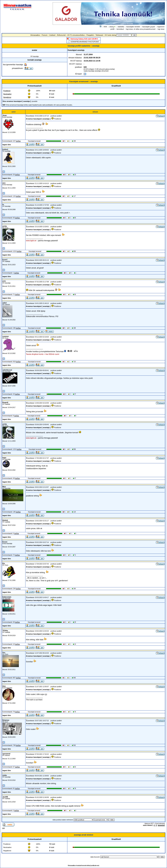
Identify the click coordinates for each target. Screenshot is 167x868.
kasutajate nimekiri (133, 27)
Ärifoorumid (61, 35)
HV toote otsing (110, 35)
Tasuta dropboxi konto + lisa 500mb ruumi (42, 354)
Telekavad (99, 35)
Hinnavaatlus (35, 35)
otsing (112, 27)
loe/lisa (18, 141)
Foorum (45, 35)
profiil (112, 29)
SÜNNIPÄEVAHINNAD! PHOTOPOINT (85, 42)
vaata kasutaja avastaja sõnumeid (96, 71)
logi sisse (161, 29)
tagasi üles (7, 145)
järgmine (161, 825)
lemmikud (120, 29)
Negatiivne (7, 97)
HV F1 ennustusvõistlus (76, 35)
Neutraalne (7, 94)
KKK (105, 27)
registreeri (161, 27)
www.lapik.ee (31, 241)
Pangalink (90, 35)
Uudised (52, 35)
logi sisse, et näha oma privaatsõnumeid (141, 29)
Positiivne (7, 91)
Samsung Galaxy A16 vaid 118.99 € (84, 39)
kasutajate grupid (149, 27)
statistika (121, 27)
